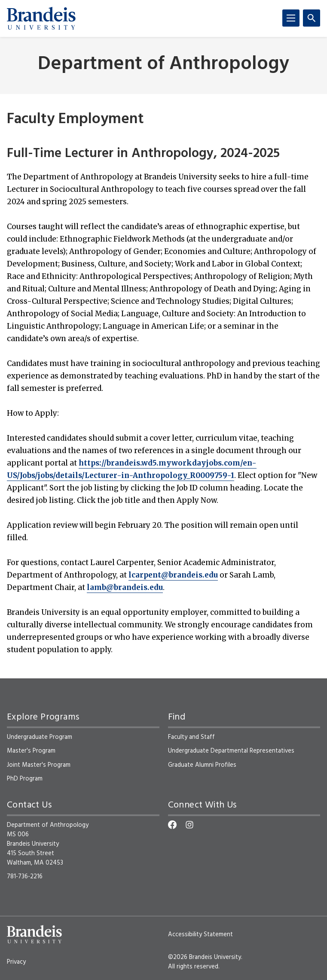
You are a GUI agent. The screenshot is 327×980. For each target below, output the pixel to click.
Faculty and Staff (191, 737)
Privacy (16, 962)
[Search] (312, 18)
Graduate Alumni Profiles (202, 765)
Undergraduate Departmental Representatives (231, 751)
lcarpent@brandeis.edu (173, 575)
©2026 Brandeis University (205, 957)
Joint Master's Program (39, 765)
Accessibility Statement (200, 935)
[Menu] (291, 18)
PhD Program (25, 779)
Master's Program (31, 751)
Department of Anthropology (163, 65)
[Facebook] (172, 825)
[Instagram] (189, 825)
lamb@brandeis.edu (125, 587)
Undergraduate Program (40, 737)
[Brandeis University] (41, 18)
